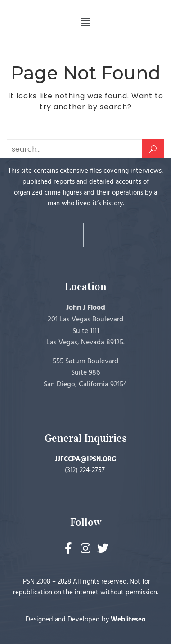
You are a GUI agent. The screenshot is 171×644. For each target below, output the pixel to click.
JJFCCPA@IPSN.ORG (86, 459)
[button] (85, 22)
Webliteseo (128, 620)
